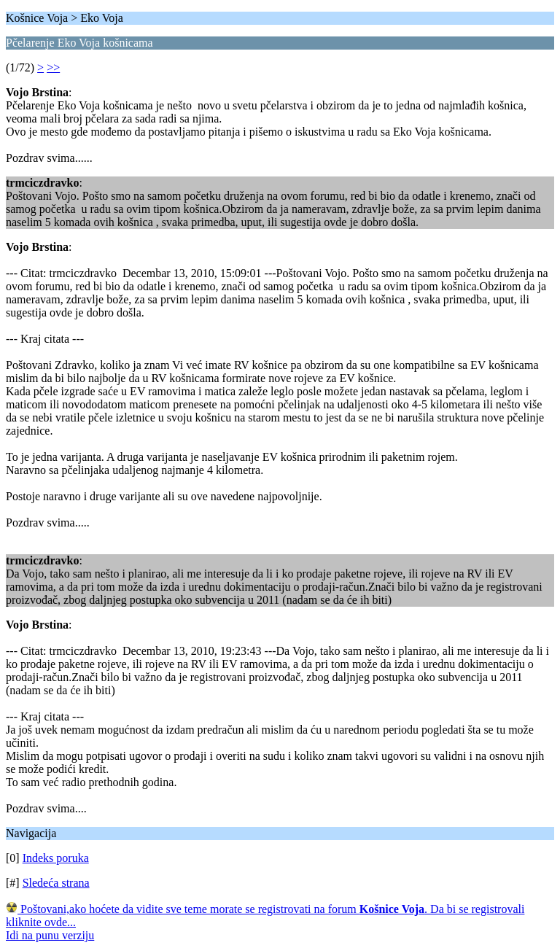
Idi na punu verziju (50, 935)
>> (53, 67)
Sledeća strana (56, 883)
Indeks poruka (56, 858)
